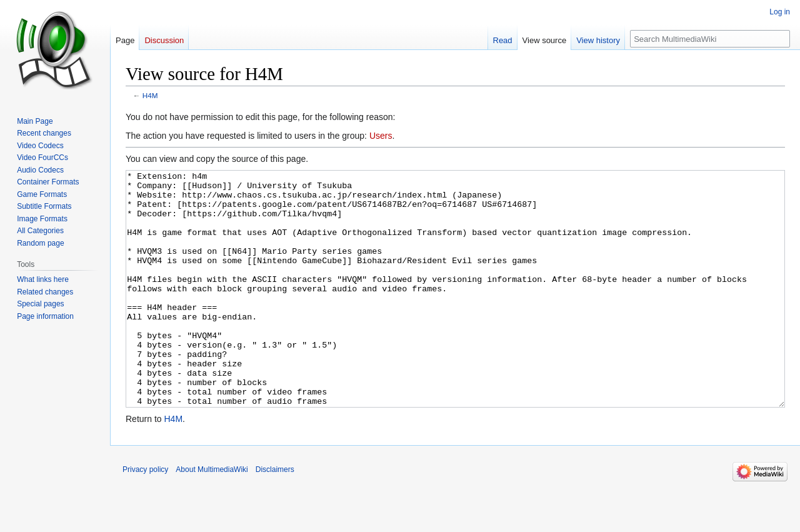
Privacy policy (145, 516)
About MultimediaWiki (212, 516)
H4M (150, 95)
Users (381, 136)
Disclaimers (275, 516)
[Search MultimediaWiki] (710, 39)
